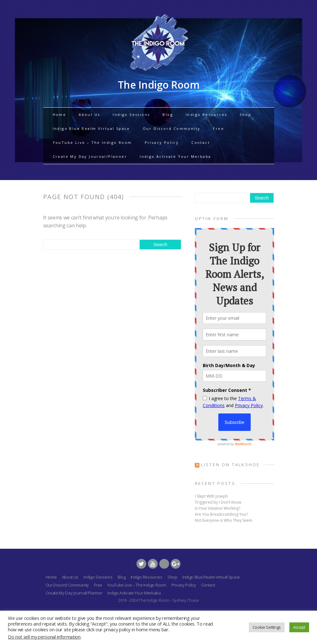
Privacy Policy (162, 142)
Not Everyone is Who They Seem (224, 520)
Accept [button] (299, 627)
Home (59, 114)
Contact (201, 142)
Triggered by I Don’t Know (218, 502)
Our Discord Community (172, 128)
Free (218, 128)
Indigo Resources (206, 114)
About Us (89, 114)
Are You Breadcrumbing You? (221, 514)
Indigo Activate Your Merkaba (175, 156)
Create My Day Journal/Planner (90, 156)
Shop (245, 114)
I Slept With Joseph (211, 496)
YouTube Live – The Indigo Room (92, 142)
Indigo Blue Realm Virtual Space (91, 128)
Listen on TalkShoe (231, 465)
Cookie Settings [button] (267, 627)
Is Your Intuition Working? (218, 508)
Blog (168, 114)
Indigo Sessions (131, 114)
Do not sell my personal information (44, 637)
